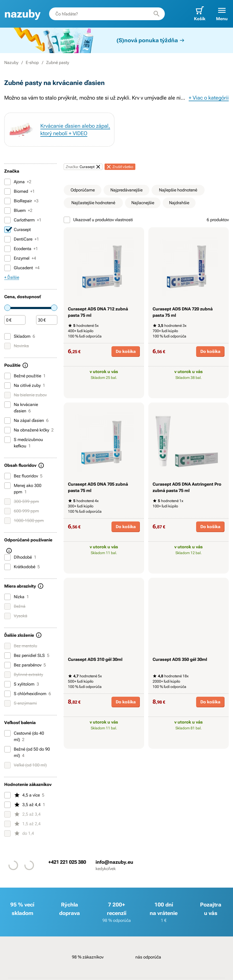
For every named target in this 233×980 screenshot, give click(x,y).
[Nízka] (7, 597)
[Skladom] (7, 336)
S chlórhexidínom (28, 694)
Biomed (20, 191)
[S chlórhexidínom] (7, 694)
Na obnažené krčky (29, 430)
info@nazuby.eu (114, 862)
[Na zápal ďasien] (7, 421)
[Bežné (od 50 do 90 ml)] (7, 749)
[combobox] (107, 14)
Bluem (18, 211)
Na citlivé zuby (25, 386)
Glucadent (22, 268)
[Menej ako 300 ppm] (7, 486)
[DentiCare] (7, 239)
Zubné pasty (58, 63)
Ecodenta (21, 249)
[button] (222, 14)
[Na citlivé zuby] (7, 386)
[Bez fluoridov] (7, 476)
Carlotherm (23, 220)
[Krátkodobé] (7, 567)
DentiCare (22, 239)
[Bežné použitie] (7, 376)
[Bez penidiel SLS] (7, 656)
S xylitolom (22, 684)
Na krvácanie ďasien (21, 407)
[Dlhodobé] (7, 557)
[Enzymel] (7, 258)
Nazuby (11, 63)
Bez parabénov (25, 665)
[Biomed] (7, 191)
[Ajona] (7, 182)
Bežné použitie (25, 376)
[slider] (7, 308)
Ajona (18, 182)
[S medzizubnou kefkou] (7, 440)
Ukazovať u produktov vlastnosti (98, 220)
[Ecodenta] (7, 249)
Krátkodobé (22, 567)
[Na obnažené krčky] (7, 430)
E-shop (32, 63)
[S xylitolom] (7, 684)
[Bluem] (7, 211)
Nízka (17, 597)
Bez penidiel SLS (27, 656)
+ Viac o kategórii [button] (209, 98)
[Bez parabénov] (7, 665)
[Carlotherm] (7, 220)
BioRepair (21, 201)
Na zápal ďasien (26, 421)
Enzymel (20, 258)
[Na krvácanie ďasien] (7, 405)
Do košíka (126, 351)
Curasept (18, 230)
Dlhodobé (20, 557)
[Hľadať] (157, 14)
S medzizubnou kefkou (24, 442)
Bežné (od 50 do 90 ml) (27, 752)
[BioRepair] (7, 201)
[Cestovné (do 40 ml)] (7, 733)
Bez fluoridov (23, 476)
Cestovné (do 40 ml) (24, 736)
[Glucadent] (7, 268)
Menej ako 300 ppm (23, 488)
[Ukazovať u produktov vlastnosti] (67, 220)
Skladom (20, 336)
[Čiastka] (15, 320)
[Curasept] (7, 230)
